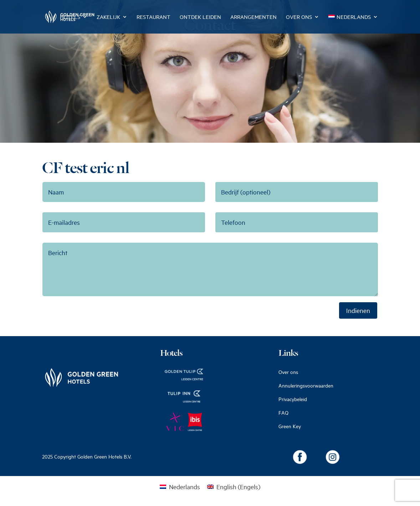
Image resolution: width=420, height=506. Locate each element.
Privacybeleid (293, 399)
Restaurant (153, 17)
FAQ (283, 413)
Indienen (358, 310)
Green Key (290, 426)
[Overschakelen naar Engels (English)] (234, 486)
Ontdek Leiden (200, 17)
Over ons (299, 17)
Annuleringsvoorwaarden (306, 386)
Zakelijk (108, 17)
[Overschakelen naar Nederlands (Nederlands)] (180, 486)
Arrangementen (253, 17)
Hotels (70, 17)
